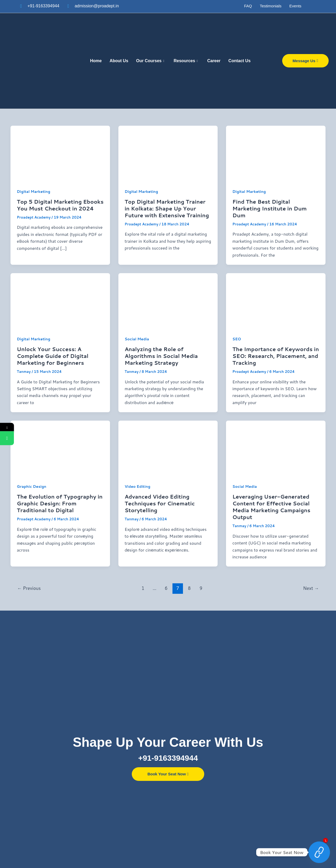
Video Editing (138, 486)
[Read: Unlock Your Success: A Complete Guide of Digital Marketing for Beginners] (60, 301)
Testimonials (271, 6)
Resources (186, 61)
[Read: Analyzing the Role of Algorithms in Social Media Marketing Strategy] (168, 301)
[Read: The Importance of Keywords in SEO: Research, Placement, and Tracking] (276, 301)
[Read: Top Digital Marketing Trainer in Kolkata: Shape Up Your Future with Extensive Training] (168, 153)
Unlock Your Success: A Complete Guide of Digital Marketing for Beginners (53, 356)
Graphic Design (31, 486)
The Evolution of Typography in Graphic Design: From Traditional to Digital (60, 503)
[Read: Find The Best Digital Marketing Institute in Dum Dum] (276, 153)
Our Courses (150, 61)
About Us (119, 61)
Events (295, 6)
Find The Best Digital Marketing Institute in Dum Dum (269, 208)
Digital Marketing (33, 192)
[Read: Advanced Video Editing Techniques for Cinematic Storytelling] (168, 448)
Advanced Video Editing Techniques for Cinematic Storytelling (160, 503)
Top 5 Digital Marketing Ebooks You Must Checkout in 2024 (60, 205)
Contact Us (239, 61)
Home (96, 61)
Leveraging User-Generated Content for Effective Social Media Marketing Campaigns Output (271, 507)
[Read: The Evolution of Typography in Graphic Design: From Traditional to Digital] (60, 448)
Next (311, 588)
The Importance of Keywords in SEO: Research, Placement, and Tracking (276, 356)
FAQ (248, 6)
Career (214, 61)
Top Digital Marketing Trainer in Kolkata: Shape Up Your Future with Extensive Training (167, 208)
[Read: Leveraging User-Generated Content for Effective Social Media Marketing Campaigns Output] (276, 448)
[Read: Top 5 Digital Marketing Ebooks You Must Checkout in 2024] (60, 153)
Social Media (137, 339)
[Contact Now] (319, 852)
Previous (29, 588)
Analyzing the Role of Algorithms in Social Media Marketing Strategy (161, 356)
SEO (237, 339)
